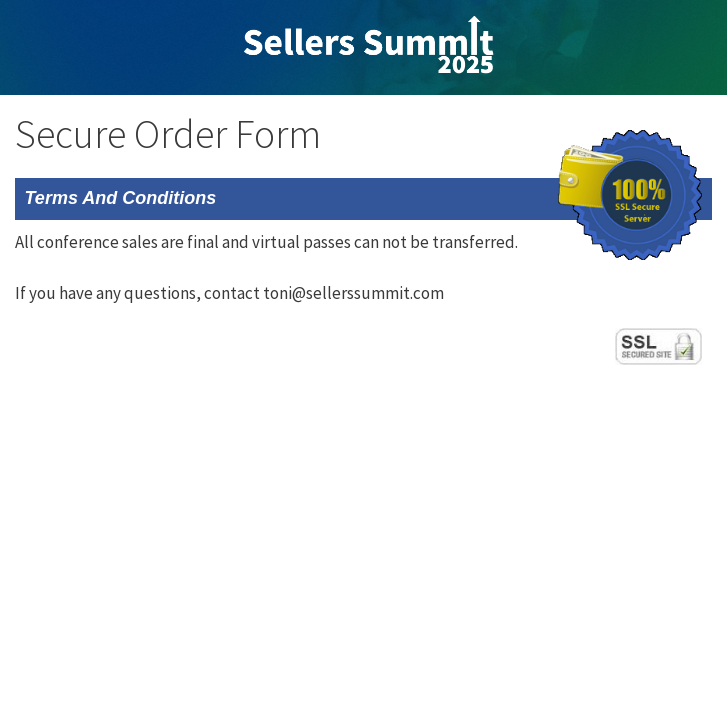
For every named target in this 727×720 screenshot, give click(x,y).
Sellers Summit (368, 45)
